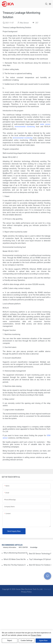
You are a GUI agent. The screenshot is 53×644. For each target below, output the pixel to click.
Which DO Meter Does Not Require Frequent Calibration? (15, 559)
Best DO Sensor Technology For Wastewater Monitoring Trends (40, 554)
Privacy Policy (26, 592)
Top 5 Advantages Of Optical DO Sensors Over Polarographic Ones (40, 559)
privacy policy (36, 635)
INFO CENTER (23, 547)
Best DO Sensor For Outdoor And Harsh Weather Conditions (40, 565)
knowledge (34, 547)
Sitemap (47, 589)
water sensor (45, 124)
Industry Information (10, 547)
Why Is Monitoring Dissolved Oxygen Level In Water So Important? (16, 553)
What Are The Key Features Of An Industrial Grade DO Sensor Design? (15, 565)
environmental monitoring (25, 127)
